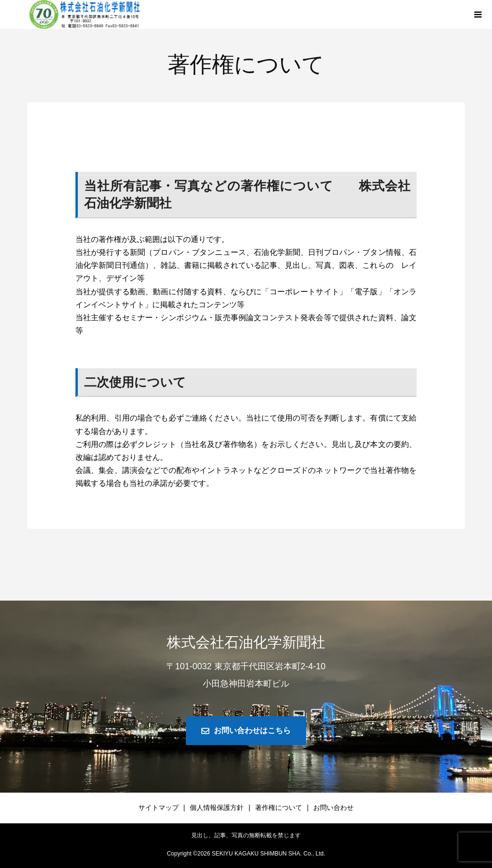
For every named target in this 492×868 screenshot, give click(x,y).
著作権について (279, 808)
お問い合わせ (333, 808)
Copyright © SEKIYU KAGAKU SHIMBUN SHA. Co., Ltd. (246, 854)
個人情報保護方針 (217, 808)
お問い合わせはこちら (252, 730)
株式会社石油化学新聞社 (246, 642)
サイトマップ (159, 808)
